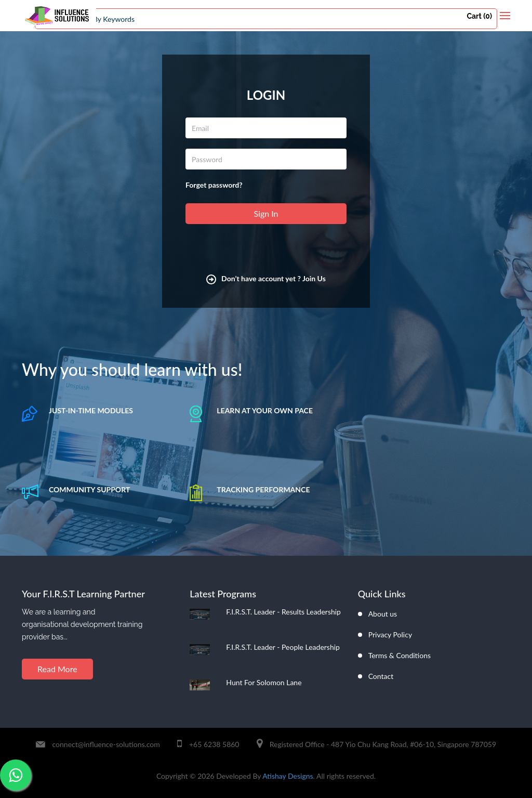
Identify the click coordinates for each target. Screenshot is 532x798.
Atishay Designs (288, 776)
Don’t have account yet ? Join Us (266, 278)
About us (383, 614)
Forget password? (214, 185)
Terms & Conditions (400, 655)
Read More (57, 669)
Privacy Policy (390, 635)
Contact (381, 676)
